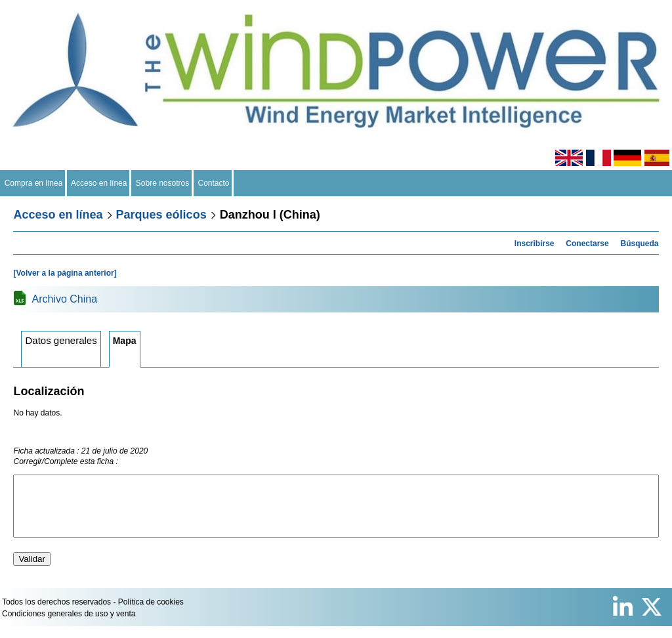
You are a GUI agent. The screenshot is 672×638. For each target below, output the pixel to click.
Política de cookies (151, 614)
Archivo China (64, 299)
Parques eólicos (161, 215)
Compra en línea (33, 183)
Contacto (214, 183)
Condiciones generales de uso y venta (69, 626)
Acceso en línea (99, 183)
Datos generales (61, 340)
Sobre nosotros (162, 183)
